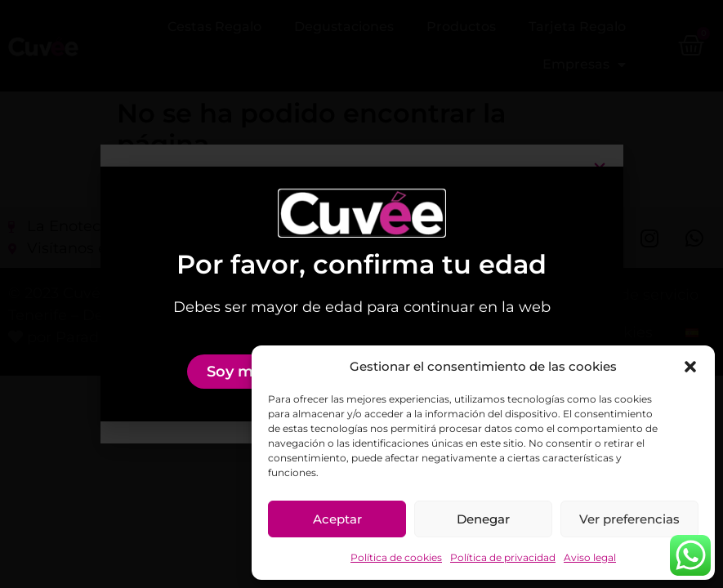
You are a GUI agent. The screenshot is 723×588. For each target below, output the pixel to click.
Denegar (483, 519)
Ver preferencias (629, 519)
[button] (690, 367)
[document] (361, 294)
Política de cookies (396, 557)
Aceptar (337, 519)
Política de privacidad (503, 557)
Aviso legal (590, 557)
